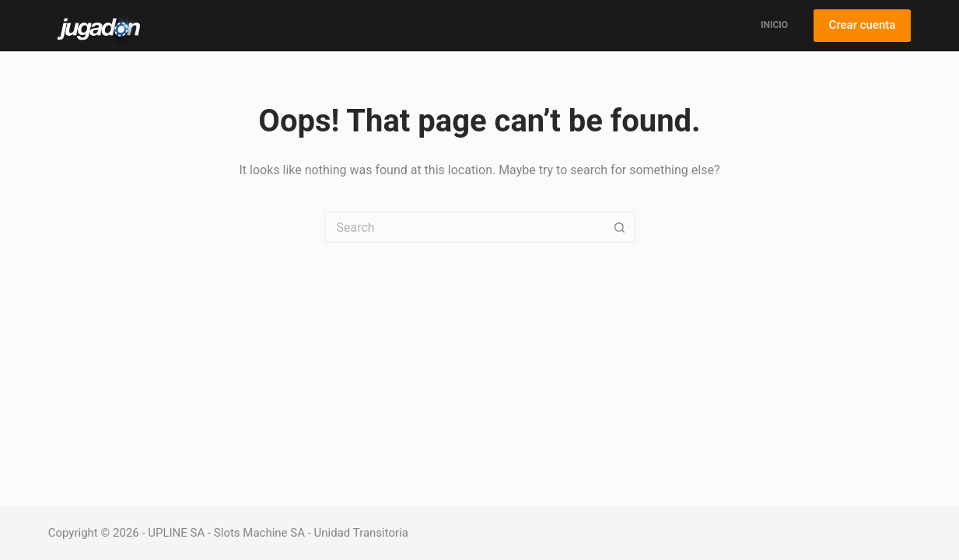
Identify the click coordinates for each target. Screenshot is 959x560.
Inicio (774, 25)
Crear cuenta (863, 25)
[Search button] (620, 227)
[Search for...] (464, 227)
